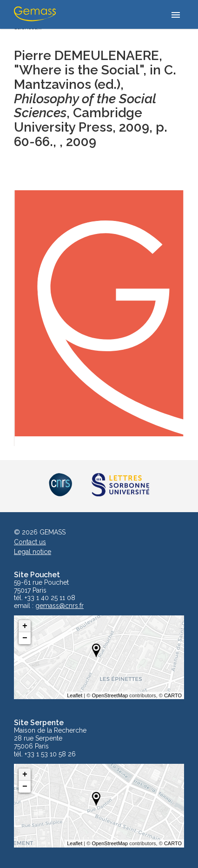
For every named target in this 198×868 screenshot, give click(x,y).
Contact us (30, 542)
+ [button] (25, 626)
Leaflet (75, 695)
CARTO (173, 695)
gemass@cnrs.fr (59, 606)
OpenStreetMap (110, 695)
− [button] (25, 638)
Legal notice (33, 552)
